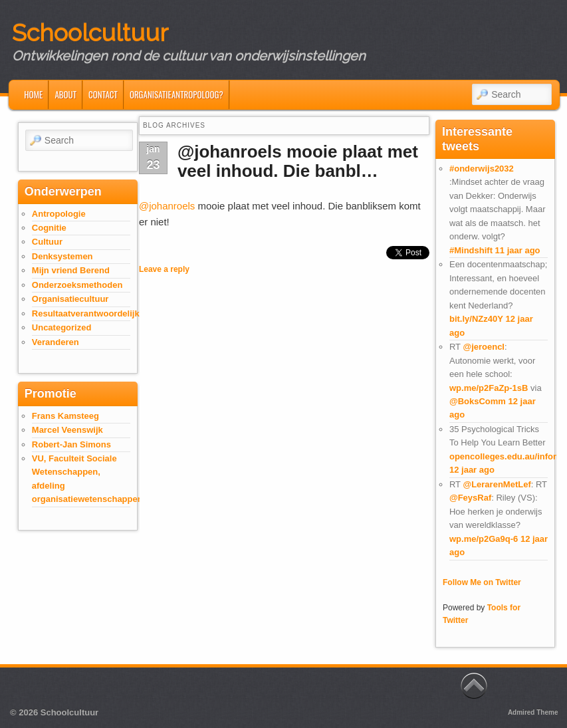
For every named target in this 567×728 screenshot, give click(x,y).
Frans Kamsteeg (65, 416)
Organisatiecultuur (70, 299)
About (65, 94)
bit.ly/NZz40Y (476, 319)
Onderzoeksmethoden (77, 285)
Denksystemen (62, 256)
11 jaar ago (518, 250)
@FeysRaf (470, 498)
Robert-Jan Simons (71, 444)
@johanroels (167, 206)
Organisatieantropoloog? (176, 94)
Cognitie (49, 228)
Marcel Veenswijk (67, 430)
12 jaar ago (472, 470)
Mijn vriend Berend (71, 270)
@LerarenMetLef (497, 484)
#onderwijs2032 (482, 169)
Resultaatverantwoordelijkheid (95, 313)
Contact (103, 94)
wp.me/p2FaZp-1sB (489, 388)
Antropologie (59, 214)
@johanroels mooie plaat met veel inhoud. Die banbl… (298, 161)
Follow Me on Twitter (482, 582)
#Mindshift (471, 250)
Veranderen (56, 342)
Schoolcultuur (90, 33)
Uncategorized (62, 327)
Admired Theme (533, 712)
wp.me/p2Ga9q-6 (484, 539)
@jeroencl (484, 347)
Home (33, 94)
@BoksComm (478, 401)
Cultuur (47, 242)
